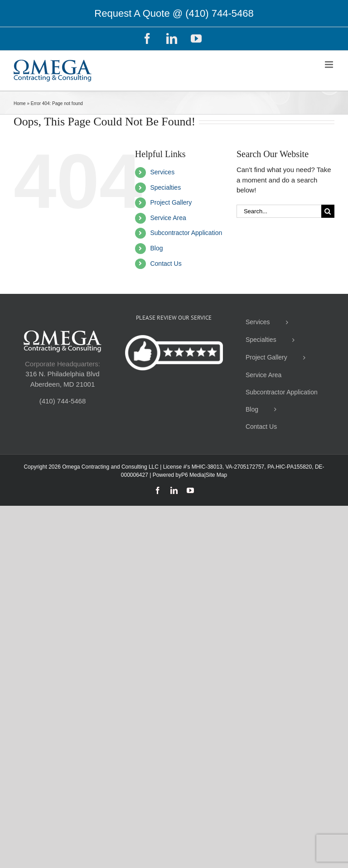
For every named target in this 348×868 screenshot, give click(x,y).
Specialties (165, 187)
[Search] (328, 211)
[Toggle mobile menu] (330, 65)
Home (20, 103)
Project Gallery (171, 202)
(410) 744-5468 (219, 13)
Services (162, 172)
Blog (156, 248)
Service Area (168, 218)
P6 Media (193, 475)
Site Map (216, 475)
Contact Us (166, 264)
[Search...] (279, 211)
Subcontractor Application (186, 233)
